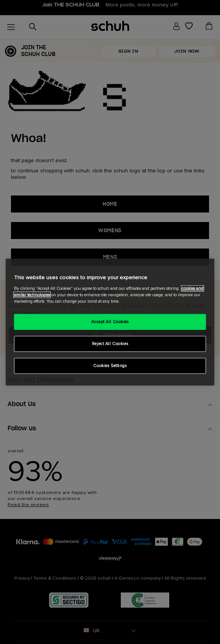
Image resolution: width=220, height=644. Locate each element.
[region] (110, 322)
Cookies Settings (110, 365)
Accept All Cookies (110, 322)
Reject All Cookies (110, 343)
